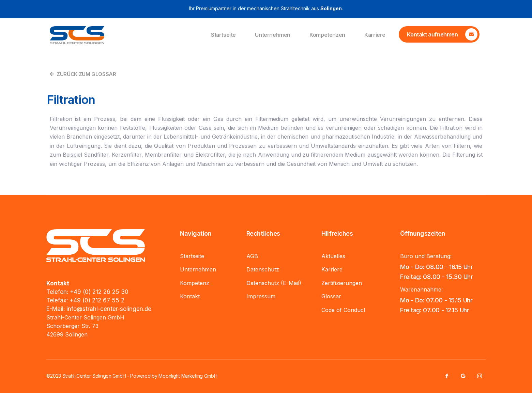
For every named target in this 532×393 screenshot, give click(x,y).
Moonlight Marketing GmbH (188, 376)
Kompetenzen (327, 35)
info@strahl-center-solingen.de (109, 309)
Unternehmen (272, 35)
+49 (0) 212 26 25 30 (99, 292)
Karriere (375, 35)
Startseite (222, 35)
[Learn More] (439, 34)
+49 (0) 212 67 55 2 (97, 300)
